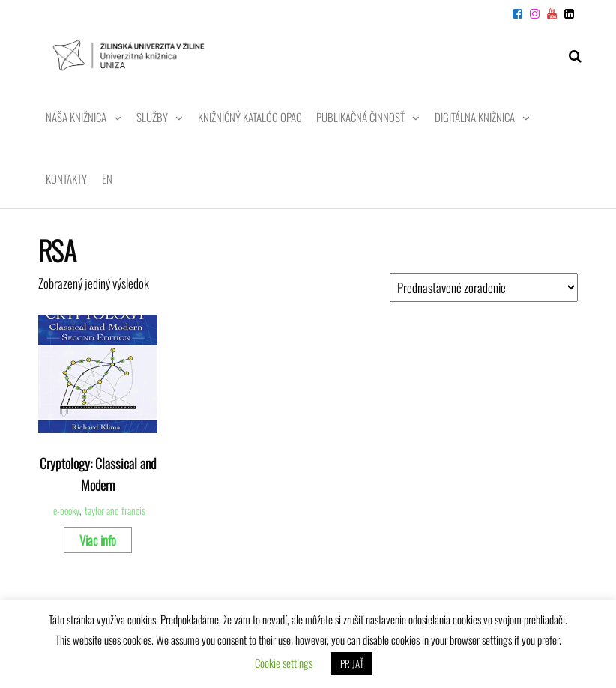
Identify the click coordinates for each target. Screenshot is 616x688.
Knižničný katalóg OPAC (250, 117)
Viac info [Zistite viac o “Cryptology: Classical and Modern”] (98, 540)
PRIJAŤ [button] (352, 663)
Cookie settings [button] (284, 663)
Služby (152, 117)
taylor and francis (115, 510)
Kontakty (66, 178)
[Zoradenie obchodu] (484, 287)
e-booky (66, 510)
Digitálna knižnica (475, 117)
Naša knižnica (76, 117)
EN (107, 178)
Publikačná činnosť (360, 117)
